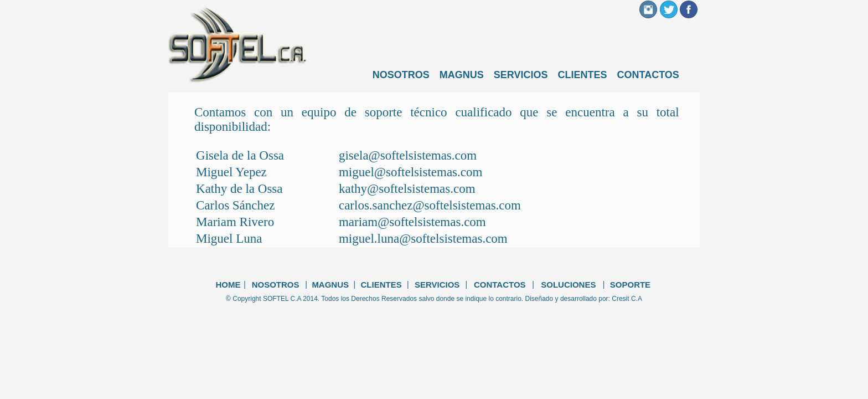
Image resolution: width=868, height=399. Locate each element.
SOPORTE (630, 285)
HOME (228, 285)
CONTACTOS (648, 75)
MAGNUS (462, 75)
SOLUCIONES (568, 285)
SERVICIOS (521, 75)
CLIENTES (583, 75)
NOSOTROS (401, 75)
